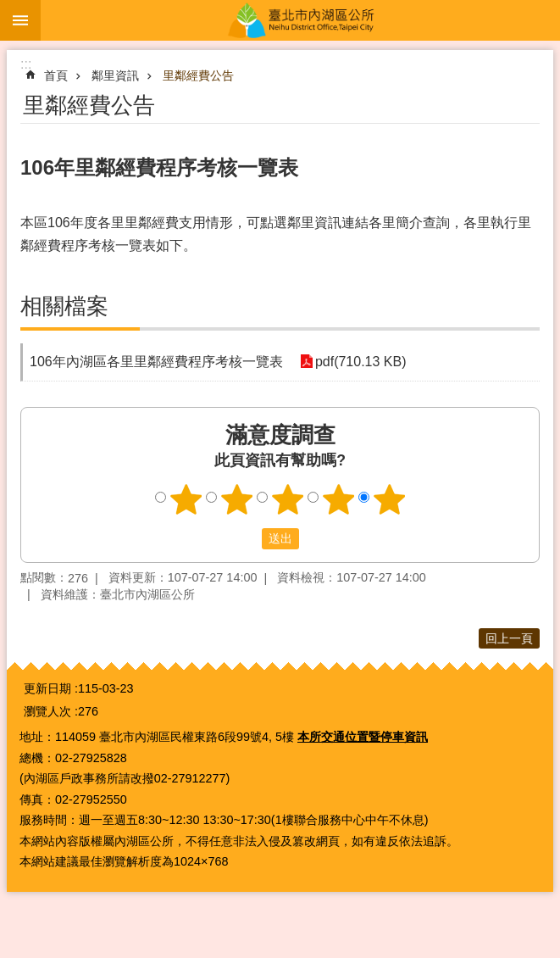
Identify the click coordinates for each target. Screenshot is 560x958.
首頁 (56, 75)
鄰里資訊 (115, 75)
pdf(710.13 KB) (361, 362)
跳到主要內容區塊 (9, 9)
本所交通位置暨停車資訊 (363, 737)
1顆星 (186, 499)
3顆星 (287, 499)
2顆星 (236, 499)
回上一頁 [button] (509, 638)
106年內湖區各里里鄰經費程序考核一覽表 (156, 362)
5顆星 (389, 499)
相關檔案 (64, 306)
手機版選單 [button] (20, 20)
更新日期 (47, 688)
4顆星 (338, 499)
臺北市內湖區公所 (300, 20)
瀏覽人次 (47, 711)
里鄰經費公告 (198, 75)
